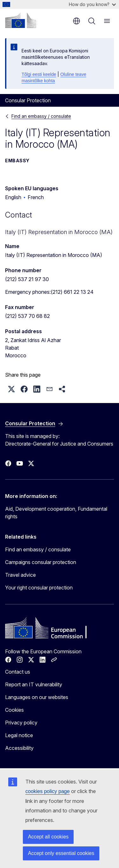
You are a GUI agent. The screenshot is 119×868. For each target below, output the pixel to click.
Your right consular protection (39, 588)
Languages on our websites (37, 697)
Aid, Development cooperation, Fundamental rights (56, 513)
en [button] (76, 21)
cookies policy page (48, 791)
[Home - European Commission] (21, 20)
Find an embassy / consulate (41, 116)
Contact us (18, 672)
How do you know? (92, 4)
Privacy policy (21, 723)
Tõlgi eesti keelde (39, 74)
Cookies (14, 710)
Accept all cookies (48, 837)
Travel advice (20, 575)
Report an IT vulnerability (34, 684)
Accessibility (19, 748)
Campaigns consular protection (41, 562)
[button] (11, 389)
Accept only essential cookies (61, 853)
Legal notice (19, 735)
